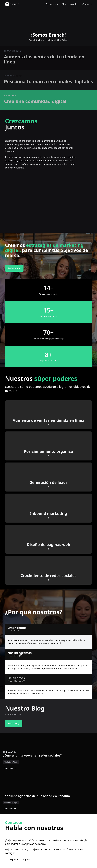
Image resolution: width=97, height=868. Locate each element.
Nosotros (74, 4)
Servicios (52, 4)
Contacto (87, 4)
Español (14, 859)
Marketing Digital (11, 762)
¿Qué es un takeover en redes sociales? (32, 755)
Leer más (10, 768)
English (26, 859)
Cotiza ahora (14, 268)
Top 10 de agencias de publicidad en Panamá (36, 796)
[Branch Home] (12, 4)
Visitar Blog (14, 723)
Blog (64, 4)
